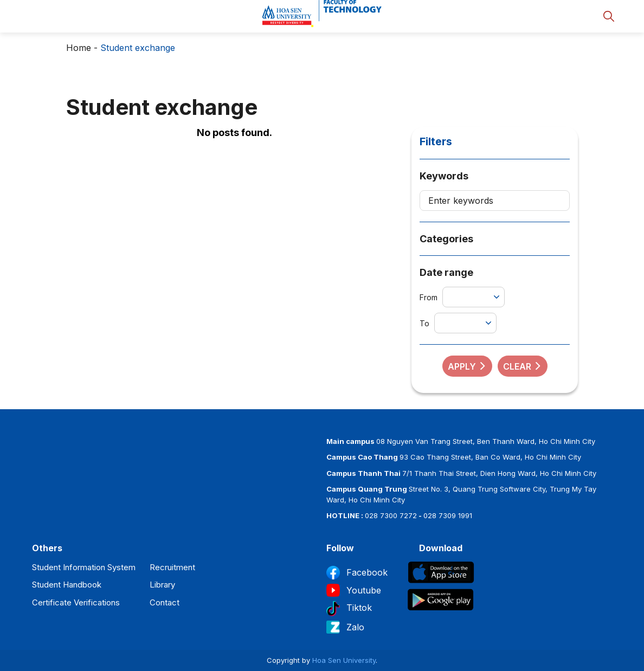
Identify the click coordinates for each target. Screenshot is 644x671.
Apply (467, 366)
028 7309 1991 (448, 515)
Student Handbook (67, 585)
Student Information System (84, 567)
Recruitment (172, 567)
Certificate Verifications (76, 602)
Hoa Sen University (344, 660)
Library (162, 585)
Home (79, 48)
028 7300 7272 (391, 515)
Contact (165, 602)
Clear (523, 366)
